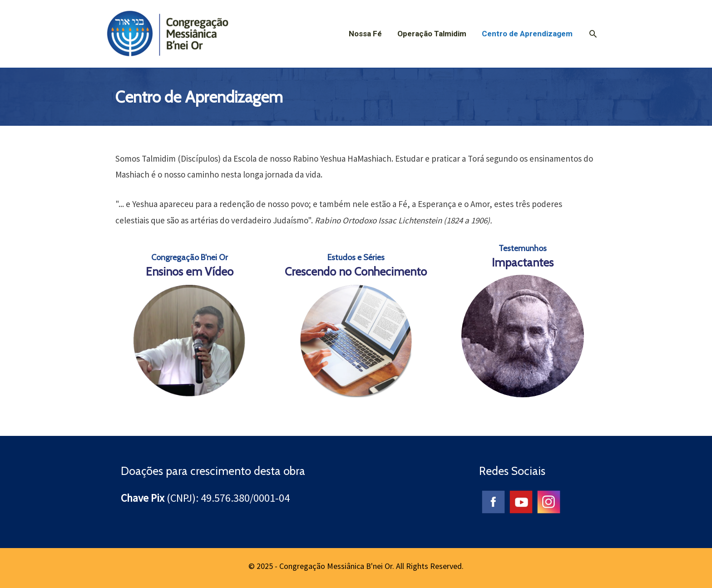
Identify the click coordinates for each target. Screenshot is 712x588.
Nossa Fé (365, 34)
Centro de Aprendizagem (527, 34)
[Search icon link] (593, 34)
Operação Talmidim (432, 34)
